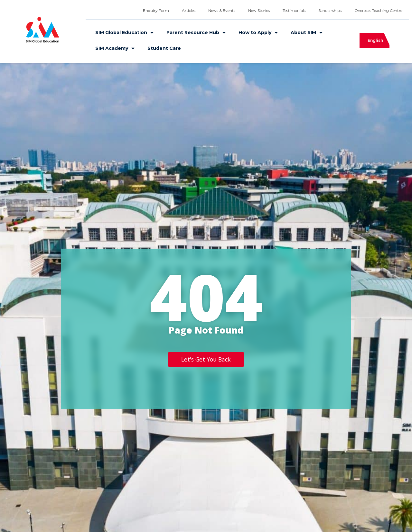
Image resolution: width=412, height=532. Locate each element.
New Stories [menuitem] (259, 10)
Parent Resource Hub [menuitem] (196, 32)
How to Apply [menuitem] (258, 32)
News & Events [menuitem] (222, 10)
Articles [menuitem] (189, 10)
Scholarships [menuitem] (330, 10)
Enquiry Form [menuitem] (156, 10)
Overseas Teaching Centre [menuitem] (378, 10)
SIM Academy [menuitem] (115, 48)
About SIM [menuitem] (307, 32)
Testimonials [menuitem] (294, 10)
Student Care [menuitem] (164, 48)
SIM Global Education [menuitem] (124, 32)
